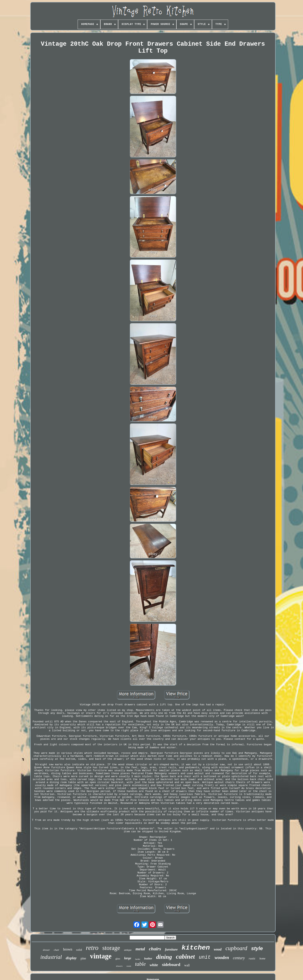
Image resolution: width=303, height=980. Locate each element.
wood (218, 949)
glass (118, 959)
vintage (101, 956)
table (140, 964)
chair (56, 950)
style (257, 948)
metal (140, 949)
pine (83, 958)
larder (138, 959)
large (128, 958)
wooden (222, 958)
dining (164, 957)
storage (111, 948)
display (71, 958)
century (239, 958)
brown (68, 949)
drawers (119, 966)
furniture (171, 949)
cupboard (236, 948)
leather (148, 959)
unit (205, 957)
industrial (51, 957)
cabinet (185, 956)
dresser (46, 950)
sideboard (171, 964)
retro (92, 948)
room (129, 966)
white (154, 965)
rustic (252, 958)
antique (128, 950)
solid (79, 950)
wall (187, 965)
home (262, 959)
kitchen (196, 948)
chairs (155, 949)
